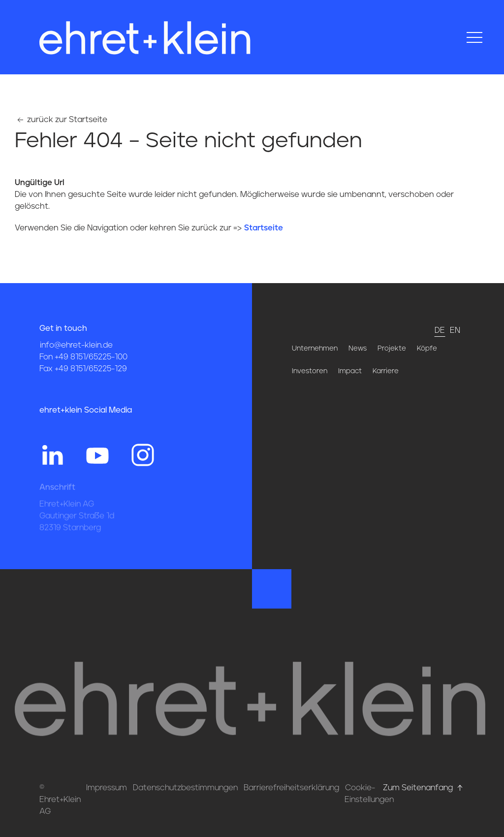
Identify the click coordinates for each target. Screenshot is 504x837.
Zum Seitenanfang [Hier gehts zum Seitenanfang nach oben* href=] (424, 788)
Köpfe (427, 349)
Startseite (264, 228)
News (358, 349)
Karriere (386, 371)
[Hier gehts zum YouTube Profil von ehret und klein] (97, 454)
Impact (350, 371)
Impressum (107, 788)
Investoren (310, 371)
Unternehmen (315, 349)
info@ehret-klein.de (76, 345)
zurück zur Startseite (61, 120)
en (455, 330)
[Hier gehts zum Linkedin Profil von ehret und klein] (52, 454)
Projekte (392, 349)
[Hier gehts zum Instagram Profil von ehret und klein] (143, 454)
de (440, 330)
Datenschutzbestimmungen (185, 788)
